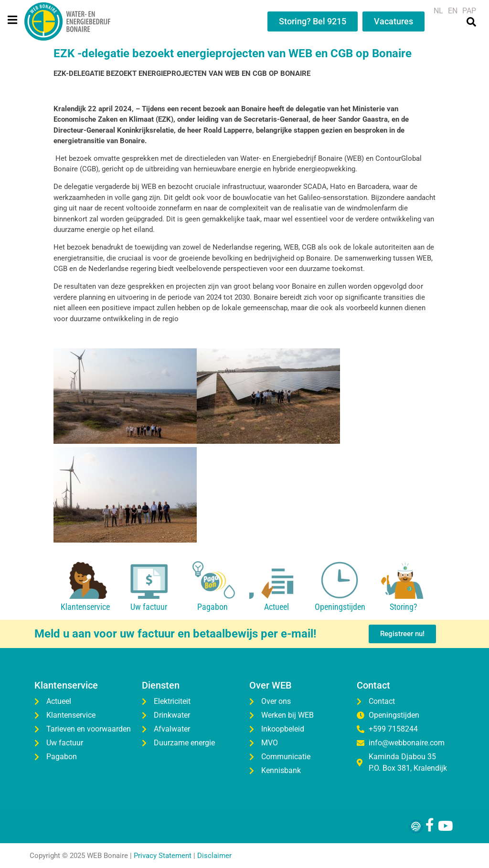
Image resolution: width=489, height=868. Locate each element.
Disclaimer (214, 856)
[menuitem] (438, 11)
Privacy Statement (163, 856)
